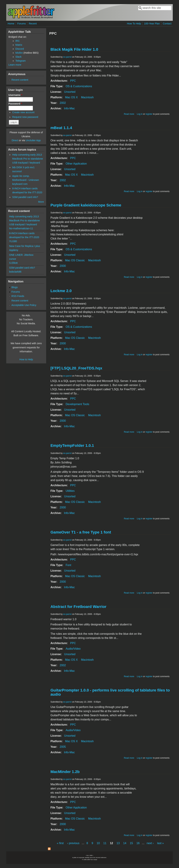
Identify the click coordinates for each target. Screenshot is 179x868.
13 (118, 843)
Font (68, 565)
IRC (18, 41)
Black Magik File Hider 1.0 (74, 49)
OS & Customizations (79, 86)
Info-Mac (69, 108)
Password (15, 104)
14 (125, 843)
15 (131, 843)
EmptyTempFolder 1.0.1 (72, 446)
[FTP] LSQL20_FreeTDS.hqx (76, 368)
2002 (63, 103)
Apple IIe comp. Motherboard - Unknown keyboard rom (25, 180)
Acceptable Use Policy (24, 305)
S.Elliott (13, 263)
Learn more (15, 65)
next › (150, 843)
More (41, 202)
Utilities (70, 491)
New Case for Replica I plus (25, 246)
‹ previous (73, 843)
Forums (22, 24)
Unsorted (70, 92)
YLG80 (13, 241)
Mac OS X (71, 97)
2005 (63, 747)
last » (160, 843)
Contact (167, 24)
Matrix (19, 45)
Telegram (21, 61)
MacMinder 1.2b (65, 772)
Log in (140, 114)
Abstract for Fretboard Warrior (78, 607)
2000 (63, 266)
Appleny (14, 250)
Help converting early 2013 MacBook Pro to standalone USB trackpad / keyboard (27, 159)
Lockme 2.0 (61, 291)
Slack (18, 57)
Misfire (19, 53)
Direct (15, 140)
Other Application (76, 164)
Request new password (25, 117)
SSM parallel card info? (25, 197)
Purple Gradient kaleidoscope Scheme (86, 205)
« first (60, 843)
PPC (73, 81)
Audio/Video (73, 649)
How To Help (134, 24)
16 (138, 843)
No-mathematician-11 (21, 228)
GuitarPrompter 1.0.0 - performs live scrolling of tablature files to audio (110, 692)
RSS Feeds (18, 296)
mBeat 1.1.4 (61, 128)
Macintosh (87, 97)
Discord (20, 49)
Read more (129, 114)
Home (11, 24)
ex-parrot (67, 57)
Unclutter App (33, 140)
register (149, 114)
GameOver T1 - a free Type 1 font (81, 532)
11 (105, 843)
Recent (33, 24)
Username (15, 95)
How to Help (26, 359)
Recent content (20, 80)
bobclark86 (15, 272)
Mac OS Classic (75, 260)
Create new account (23, 112)
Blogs (15, 287)
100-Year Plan (152, 24)
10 (98, 843)
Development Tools (77, 404)
